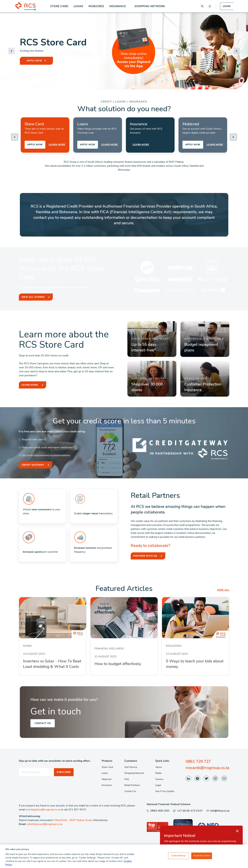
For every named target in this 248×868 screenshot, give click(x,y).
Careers (159, 779)
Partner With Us (145, 556)
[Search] (202, 6)
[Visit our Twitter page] (206, 778)
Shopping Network (150, 6)
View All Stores (33, 297)
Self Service (131, 767)
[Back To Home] (25, 6)
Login (227, 6)
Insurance (118, 6)
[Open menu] (210, 6)
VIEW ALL (223, 590)
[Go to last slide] (12, 51)
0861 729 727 (198, 761)
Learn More (30, 385)
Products (107, 761)
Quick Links (162, 761)
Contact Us (43, 723)
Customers (131, 761)
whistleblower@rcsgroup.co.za (45, 824)
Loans (78, 6)
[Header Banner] (124, 51)
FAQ (127, 779)
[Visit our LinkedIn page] (188, 778)
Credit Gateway (33, 465)
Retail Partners (132, 785)
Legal (158, 785)
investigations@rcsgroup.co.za (43, 810)
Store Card (59, 6)
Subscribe (64, 772)
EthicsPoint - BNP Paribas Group (73, 820)
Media (158, 773)
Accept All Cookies (202, 856)
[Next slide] (237, 51)
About (159, 767)
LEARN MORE (57, 145)
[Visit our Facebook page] (197, 778)
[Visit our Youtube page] (224, 778)
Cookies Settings (178, 856)
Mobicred (96, 6)
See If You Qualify (165, 791)
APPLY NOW (34, 61)
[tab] (115, 78)
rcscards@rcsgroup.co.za (207, 768)
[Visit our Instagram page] (215, 778)
